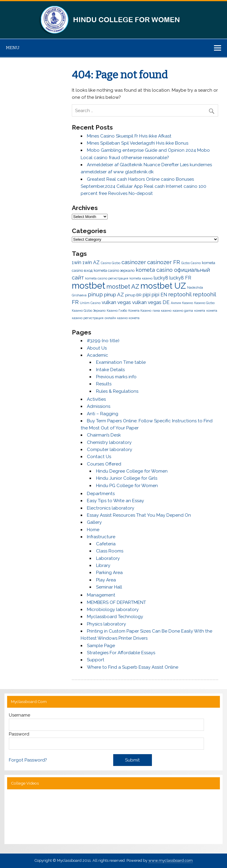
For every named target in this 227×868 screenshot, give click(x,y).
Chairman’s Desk (104, 435)
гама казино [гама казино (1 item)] (162, 311)
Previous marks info (116, 377)
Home (93, 530)
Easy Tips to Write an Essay (115, 501)
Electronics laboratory (111, 508)
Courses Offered (104, 464)
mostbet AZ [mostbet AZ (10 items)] (123, 287)
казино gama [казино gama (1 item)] (183, 311)
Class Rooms (110, 551)
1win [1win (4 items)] (77, 262)
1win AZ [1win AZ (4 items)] (91, 262)
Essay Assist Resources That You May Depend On (139, 515)
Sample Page (101, 646)
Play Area (106, 580)
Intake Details (110, 370)
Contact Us (99, 457)
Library (103, 565)
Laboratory (108, 558)
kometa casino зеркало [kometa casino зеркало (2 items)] (114, 270)
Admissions (99, 406)
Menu (13, 48)
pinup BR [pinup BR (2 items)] (133, 295)
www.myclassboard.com (171, 860)
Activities (96, 399)
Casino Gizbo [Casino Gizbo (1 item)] (111, 263)
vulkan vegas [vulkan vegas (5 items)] (116, 302)
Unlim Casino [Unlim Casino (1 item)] (90, 303)
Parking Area (109, 573)
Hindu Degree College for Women (132, 471)
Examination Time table (121, 362)
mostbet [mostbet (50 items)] (89, 286)
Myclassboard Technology (115, 617)
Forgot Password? (28, 760)
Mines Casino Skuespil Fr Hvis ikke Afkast (129, 136)
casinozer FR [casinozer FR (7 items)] (164, 262)
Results (104, 384)
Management (101, 595)
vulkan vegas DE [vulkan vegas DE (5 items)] (151, 302)
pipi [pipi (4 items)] (147, 295)
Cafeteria (106, 544)
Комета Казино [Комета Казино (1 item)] (140, 311)
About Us (97, 348)
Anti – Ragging (103, 414)
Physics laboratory (106, 624)
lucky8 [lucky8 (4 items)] (161, 278)
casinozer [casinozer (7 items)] (134, 262)
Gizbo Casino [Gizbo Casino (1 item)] (191, 263)
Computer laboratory (110, 450)
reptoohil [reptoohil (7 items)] (180, 294)
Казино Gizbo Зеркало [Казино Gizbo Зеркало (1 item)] (89, 311)
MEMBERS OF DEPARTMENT (116, 602)
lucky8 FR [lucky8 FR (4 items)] (180, 278)
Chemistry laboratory (109, 442)
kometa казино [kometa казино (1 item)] (141, 278)
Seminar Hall (109, 587)
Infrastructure (101, 537)
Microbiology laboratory (113, 610)
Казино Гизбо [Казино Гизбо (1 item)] (117, 311)
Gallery (94, 522)
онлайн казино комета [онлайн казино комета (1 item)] (122, 318)
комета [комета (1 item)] (200, 311)
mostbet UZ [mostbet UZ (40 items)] (163, 286)
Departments (101, 494)
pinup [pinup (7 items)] (95, 294)
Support (96, 660)
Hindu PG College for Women (127, 486)
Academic (98, 355)
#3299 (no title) (103, 341)
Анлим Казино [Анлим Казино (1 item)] (182, 303)
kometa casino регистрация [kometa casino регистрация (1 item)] (107, 278)
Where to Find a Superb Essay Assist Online (133, 667)
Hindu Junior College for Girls (127, 478)
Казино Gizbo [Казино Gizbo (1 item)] (204, 303)
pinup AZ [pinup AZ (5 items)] (114, 295)
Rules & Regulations (117, 391)
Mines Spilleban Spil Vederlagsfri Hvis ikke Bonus (138, 143)
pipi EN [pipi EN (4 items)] (159, 295)
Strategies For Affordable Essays (121, 653)
